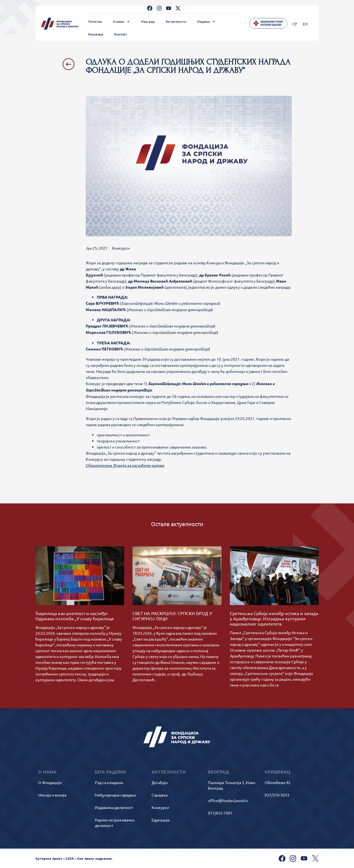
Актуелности (176, 21)
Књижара (96, 34)
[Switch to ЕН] (305, 24)
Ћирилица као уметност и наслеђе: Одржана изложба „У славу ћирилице (75, 616)
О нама (121, 22)
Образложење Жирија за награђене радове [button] (125, 465)
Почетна (95, 21)
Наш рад (148, 21)
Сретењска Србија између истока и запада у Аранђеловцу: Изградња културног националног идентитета (274, 618)
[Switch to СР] (295, 24)
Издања (206, 22)
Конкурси (121, 248)
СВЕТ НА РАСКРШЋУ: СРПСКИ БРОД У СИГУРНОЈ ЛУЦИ (172, 616)
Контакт (121, 34)
